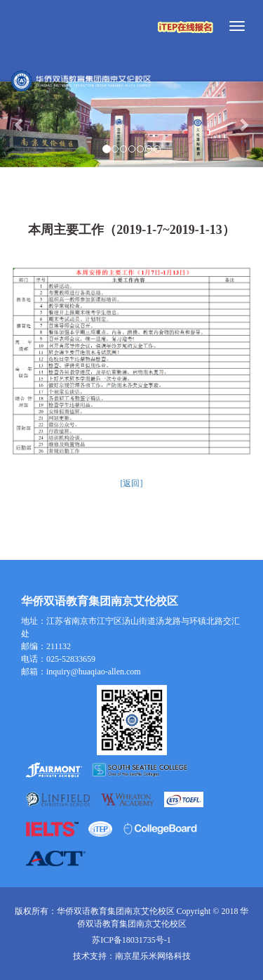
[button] (20, 125)
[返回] (132, 483)
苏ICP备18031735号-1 (131, 940)
